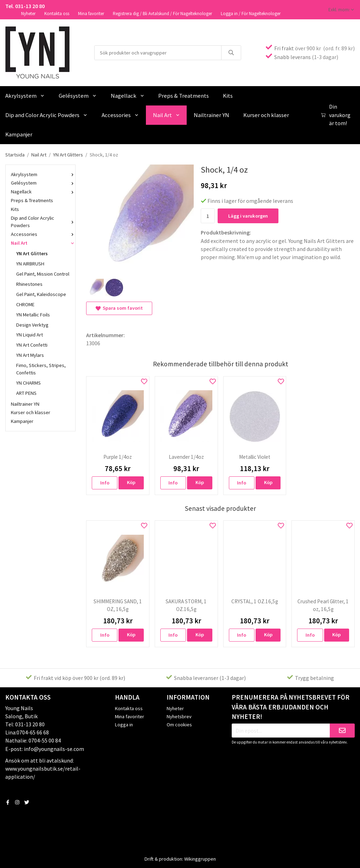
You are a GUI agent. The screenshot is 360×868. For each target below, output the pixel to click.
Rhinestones (29, 284)
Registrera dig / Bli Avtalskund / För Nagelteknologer (162, 14)
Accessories (120, 115)
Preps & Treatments (184, 96)
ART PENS (26, 393)
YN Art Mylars (30, 355)
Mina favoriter (91, 14)
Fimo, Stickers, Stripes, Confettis (41, 369)
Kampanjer (22, 421)
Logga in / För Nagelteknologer (251, 14)
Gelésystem (78, 96)
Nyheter (28, 14)
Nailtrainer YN (211, 115)
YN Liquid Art (30, 335)
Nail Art (166, 115)
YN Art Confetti (32, 345)
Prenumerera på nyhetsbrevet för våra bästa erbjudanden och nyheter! (291, 707)
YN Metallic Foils (33, 315)
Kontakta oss (57, 14)
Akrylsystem (40, 174)
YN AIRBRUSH (30, 264)
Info (105, 483)
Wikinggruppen (200, 859)
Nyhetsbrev (179, 716)
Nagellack (128, 96)
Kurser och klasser (266, 115)
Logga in (124, 725)
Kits (228, 96)
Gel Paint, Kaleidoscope (41, 294)
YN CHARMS (28, 383)
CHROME (25, 304)
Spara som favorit (119, 308)
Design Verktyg (32, 325)
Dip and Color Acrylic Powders (40, 222)
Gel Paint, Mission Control (43, 274)
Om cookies (179, 725)
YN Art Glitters (32, 253)
